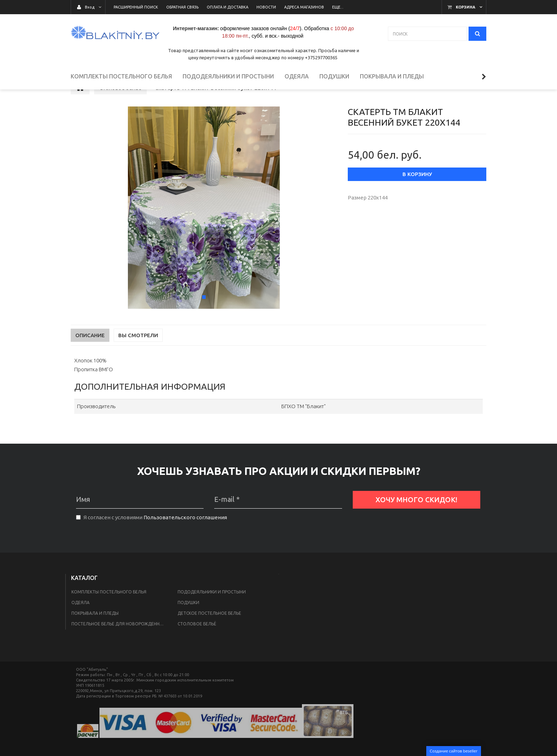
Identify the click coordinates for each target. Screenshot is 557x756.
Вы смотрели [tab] (138, 354)
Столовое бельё (197, 642)
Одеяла (80, 621)
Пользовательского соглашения (185, 536)
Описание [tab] (90, 354)
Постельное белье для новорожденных (119, 642)
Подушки (188, 621)
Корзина (466, 7)
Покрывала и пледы (95, 632)
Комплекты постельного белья (109, 610)
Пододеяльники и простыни (212, 610)
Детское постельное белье (209, 632)
